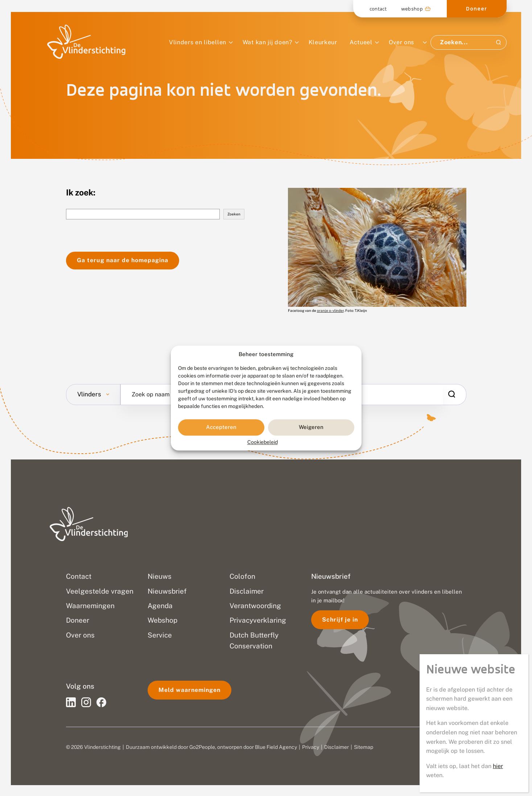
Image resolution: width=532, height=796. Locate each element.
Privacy (311, 747)
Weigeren (311, 427)
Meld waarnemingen (189, 690)
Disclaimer (337, 747)
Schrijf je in (340, 620)
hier (498, 766)
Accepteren (221, 427)
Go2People (202, 747)
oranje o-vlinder (330, 310)
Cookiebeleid (263, 442)
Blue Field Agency (276, 747)
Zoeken (234, 214)
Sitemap (364, 747)
